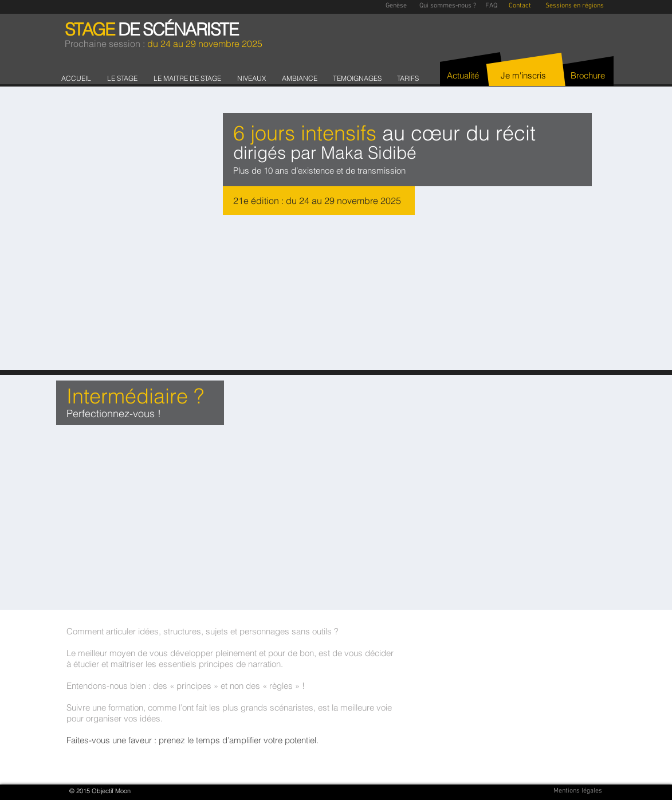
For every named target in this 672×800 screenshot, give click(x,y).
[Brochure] (588, 75)
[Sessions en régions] (575, 6)
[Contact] (520, 6)
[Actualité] (463, 75)
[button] (125, 78)
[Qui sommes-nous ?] (448, 6)
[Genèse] (396, 6)
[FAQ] (491, 6)
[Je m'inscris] (523, 75)
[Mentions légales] (578, 791)
